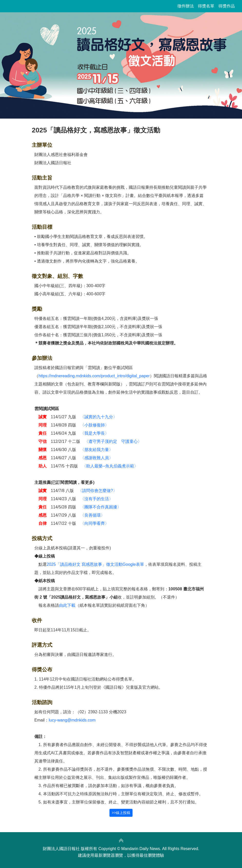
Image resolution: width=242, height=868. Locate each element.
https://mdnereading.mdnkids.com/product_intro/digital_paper (94, 376)
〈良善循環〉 (93, 515)
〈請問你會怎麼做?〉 (98, 491)
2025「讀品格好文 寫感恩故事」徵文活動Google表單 (95, 564)
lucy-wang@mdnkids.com (72, 720)
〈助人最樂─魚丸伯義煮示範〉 (110, 466)
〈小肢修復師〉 (95, 425)
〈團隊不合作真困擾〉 (101, 507)
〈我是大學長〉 (95, 433)
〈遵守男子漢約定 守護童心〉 (113, 441)
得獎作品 (227, 6)
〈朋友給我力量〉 (97, 450)
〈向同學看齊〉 (95, 523)
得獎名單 (206, 6)
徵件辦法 (186, 6)
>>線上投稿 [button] (121, 813)
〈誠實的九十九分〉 (99, 417)
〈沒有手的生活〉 (97, 499)
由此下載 (67, 605)
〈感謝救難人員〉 (97, 458)
